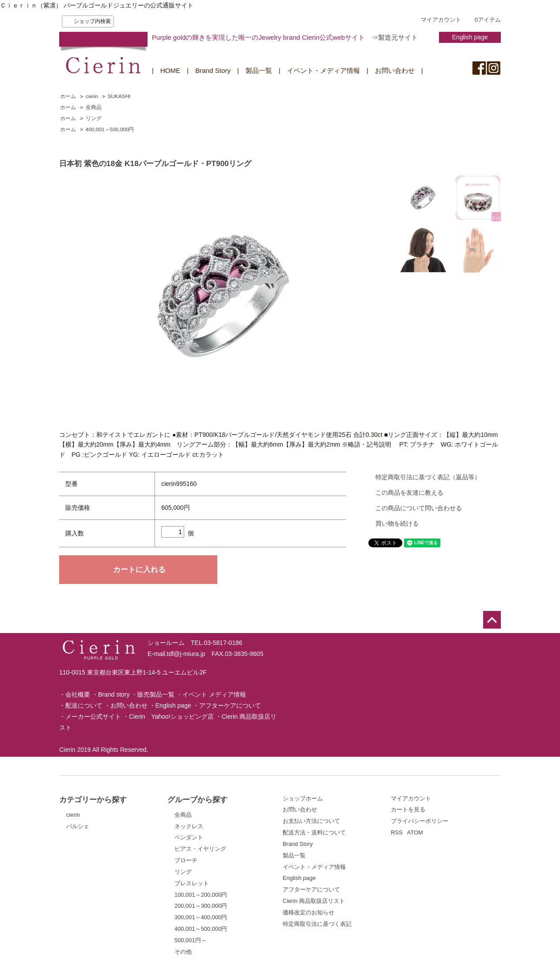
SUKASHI (119, 96)
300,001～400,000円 (201, 917)
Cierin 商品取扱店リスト (314, 901)
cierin (92, 96)
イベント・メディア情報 (324, 70)
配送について (84, 705)
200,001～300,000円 (201, 906)
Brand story (114, 694)
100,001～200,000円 (201, 895)
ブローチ (186, 860)
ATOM (415, 832)
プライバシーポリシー (420, 821)
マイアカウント (441, 20)
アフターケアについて (230, 705)
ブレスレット (192, 883)
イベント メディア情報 (214, 694)
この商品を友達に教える (409, 493)
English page (470, 37)
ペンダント (189, 837)
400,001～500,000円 (110, 129)
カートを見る (408, 809)
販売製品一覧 (156, 694)
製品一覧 (259, 70)
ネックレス (189, 826)
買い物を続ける (397, 523)
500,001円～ (191, 940)
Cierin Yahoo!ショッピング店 (171, 716)
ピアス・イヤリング (200, 849)
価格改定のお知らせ (308, 912)
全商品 (94, 107)
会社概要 (78, 694)
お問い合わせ (395, 70)
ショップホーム (303, 798)
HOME (170, 70)
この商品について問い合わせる (419, 508)
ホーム (68, 96)
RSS (397, 832)
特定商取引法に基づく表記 (317, 924)
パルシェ (78, 826)
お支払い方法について (311, 821)
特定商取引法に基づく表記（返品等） (428, 477)
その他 (183, 952)
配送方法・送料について (314, 832)
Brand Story (213, 70)
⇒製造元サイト (395, 37)
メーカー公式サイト (93, 716)
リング (94, 118)
